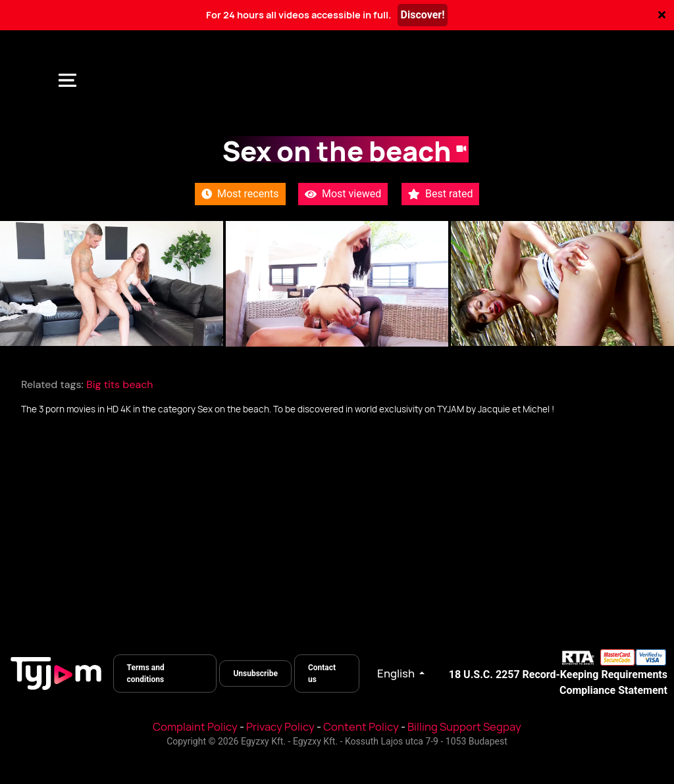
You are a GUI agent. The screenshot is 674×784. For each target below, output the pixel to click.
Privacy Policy (280, 727)
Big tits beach (120, 384)
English (397, 674)
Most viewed (343, 194)
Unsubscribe (255, 674)
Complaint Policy (195, 727)
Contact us (322, 674)
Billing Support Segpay (464, 727)
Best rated (440, 194)
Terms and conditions (146, 674)
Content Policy (361, 727)
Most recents (240, 194)
